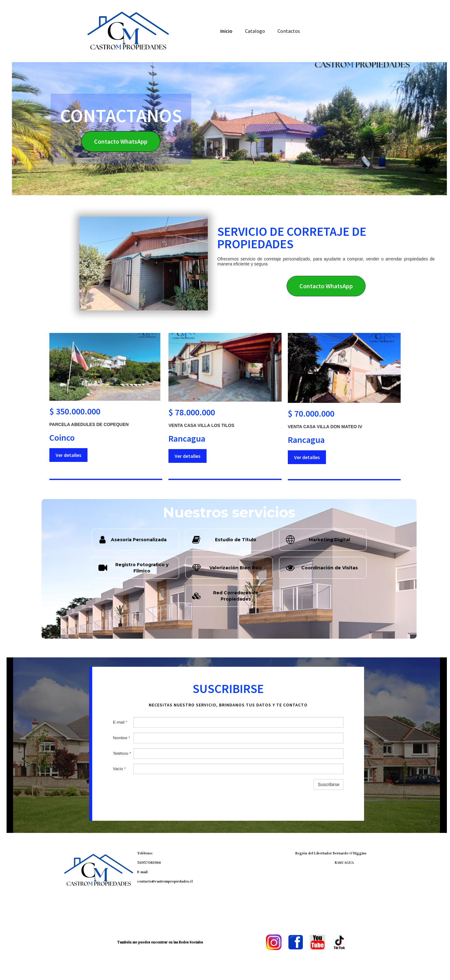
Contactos (289, 31)
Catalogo (255, 31)
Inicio (226, 31)
